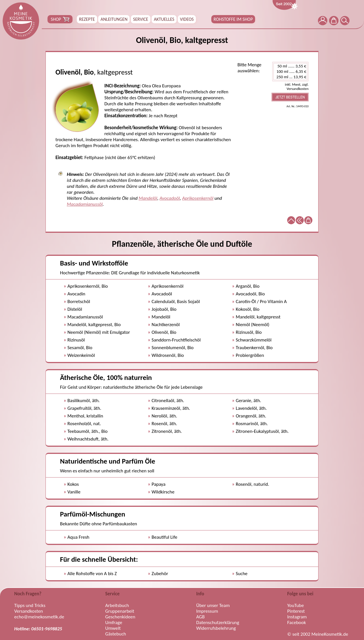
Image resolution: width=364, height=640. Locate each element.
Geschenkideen (120, 617)
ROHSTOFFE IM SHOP (233, 19)
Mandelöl (148, 198)
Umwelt (113, 628)
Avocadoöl (170, 198)
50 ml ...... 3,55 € (290, 66)
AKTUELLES (164, 19)
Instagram (297, 617)
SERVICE (141, 19)
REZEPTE (87, 19)
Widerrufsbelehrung (216, 628)
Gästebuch (116, 634)
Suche (242, 574)
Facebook (297, 623)
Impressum (207, 611)
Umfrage (114, 623)
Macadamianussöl (85, 204)
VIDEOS (187, 19)
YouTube (295, 606)
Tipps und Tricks (30, 606)
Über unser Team (213, 606)
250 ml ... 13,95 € (290, 77)
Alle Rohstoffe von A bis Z (92, 574)
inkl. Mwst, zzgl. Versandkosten (297, 87)
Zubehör (160, 574)
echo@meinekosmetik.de (39, 617)
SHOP (60, 19)
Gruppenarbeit (120, 611)
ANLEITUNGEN (114, 19)
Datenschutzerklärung (218, 623)
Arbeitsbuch (117, 606)
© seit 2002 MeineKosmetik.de (318, 634)
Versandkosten (29, 611)
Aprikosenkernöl (198, 198)
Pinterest (296, 611)
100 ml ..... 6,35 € (290, 72)
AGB (200, 617)
